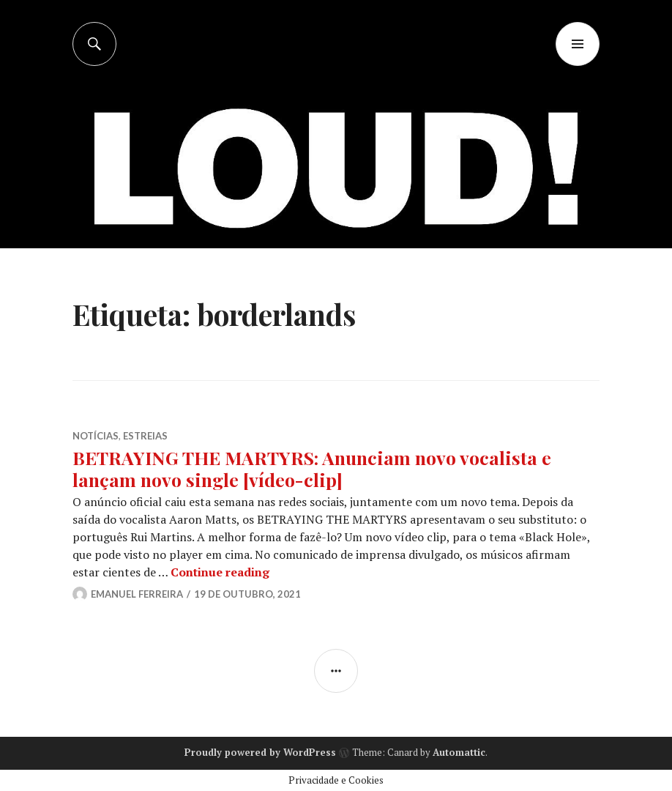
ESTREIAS (145, 436)
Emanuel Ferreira (137, 594)
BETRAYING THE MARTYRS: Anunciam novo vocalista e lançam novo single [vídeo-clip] (312, 468)
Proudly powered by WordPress (260, 752)
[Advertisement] (337, 176)
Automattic (459, 752)
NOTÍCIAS (96, 436)
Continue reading (220, 572)
